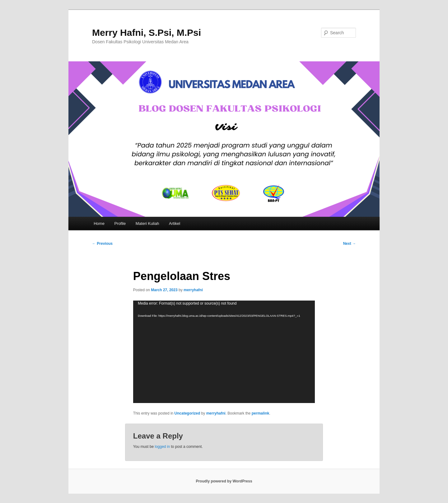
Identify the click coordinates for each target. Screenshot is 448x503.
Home (99, 223)
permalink (261, 413)
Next (350, 244)
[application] (224, 352)
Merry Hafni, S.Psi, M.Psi (147, 33)
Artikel (175, 223)
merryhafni (193, 290)
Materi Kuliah (147, 223)
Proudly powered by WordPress (224, 481)
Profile (120, 223)
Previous (102, 244)
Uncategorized (187, 413)
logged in (162, 447)
